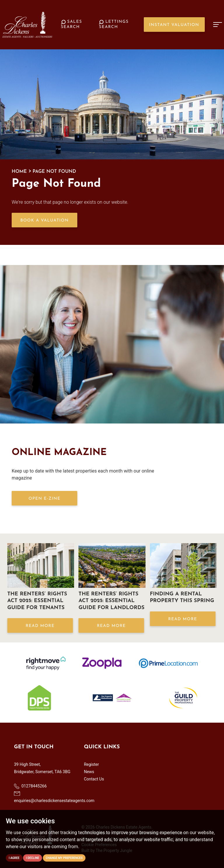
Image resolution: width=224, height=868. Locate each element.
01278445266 (30, 786)
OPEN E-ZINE (44, 499)
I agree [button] (14, 858)
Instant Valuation (174, 25)
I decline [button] (33, 858)
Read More (40, 626)
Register (91, 764)
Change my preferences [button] (64, 858)
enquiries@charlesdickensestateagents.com (54, 797)
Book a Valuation (45, 221)
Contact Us (94, 779)
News (89, 772)
